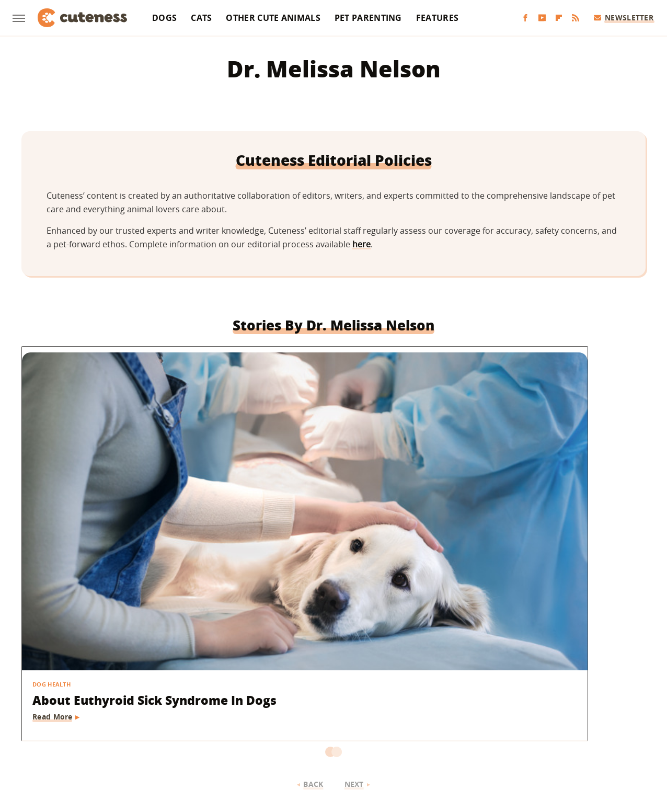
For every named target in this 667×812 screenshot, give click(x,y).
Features (437, 18)
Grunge (257, 734)
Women (493, 734)
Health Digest (303, 734)
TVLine (195, 734)
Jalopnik (159, 734)
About (269, 674)
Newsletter (624, 18)
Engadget (119, 734)
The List (456, 734)
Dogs (164, 18)
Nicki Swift (413, 734)
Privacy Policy (378, 674)
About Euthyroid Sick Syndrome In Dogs (98, 499)
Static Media (278, 694)
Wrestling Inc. (541, 734)
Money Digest (361, 734)
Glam (225, 734)
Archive (314, 674)
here (361, 244)
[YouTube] (542, 18)
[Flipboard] (559, 18)
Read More (53, 524)
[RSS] (576, 18)
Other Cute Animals (273, 18)
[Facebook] (525, 18)
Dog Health (52, 474)
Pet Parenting (368, 18)
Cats (201, 18)
